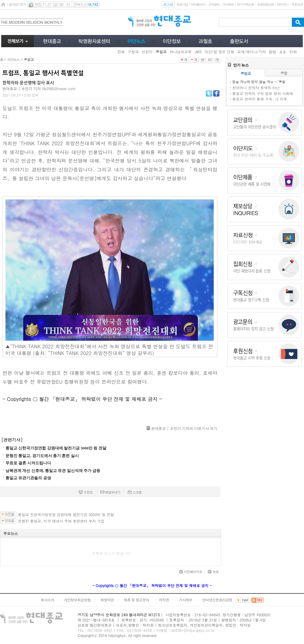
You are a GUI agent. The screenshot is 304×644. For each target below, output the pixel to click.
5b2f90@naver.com (59, 88)
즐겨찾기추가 (17, 4)
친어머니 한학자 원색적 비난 (256, 88)
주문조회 (297, 4)
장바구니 (283, 4)
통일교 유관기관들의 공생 (28, 478)
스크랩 (135, 492)
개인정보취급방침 (77, 600)
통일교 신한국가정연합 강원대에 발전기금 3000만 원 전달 (56, 448)
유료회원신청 (265, 4)
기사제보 (228, 4)
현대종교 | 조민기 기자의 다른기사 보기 (184, 428)
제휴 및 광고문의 (136, 600)
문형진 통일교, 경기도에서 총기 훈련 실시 (42, 456)
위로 (213, 572)
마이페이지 (198, 4)
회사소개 (47, 600)
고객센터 (214, 4)
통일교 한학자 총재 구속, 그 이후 (260, 99)
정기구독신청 (245, 4)
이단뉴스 (13, 60)
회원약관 (107, 600)
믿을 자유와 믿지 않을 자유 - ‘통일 (259, 82)
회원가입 (182, 4)
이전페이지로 (191, 572)
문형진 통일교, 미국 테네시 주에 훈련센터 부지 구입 (61, 521)
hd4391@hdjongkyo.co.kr (193, 630)
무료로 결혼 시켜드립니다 (28, 463)
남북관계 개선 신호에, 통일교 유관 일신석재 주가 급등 (53, 471)
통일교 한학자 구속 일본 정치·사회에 (263, 93)
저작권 (164, 600)
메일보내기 (110, 492)
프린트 (86, 492)
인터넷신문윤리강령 (217, 600)
